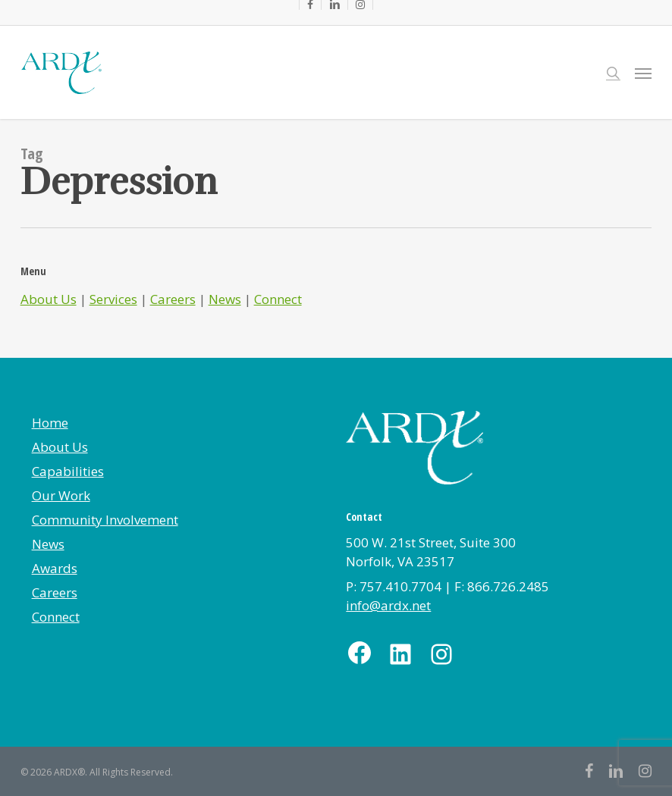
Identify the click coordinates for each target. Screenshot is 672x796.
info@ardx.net (388, 605)
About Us (49, 299)
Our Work (61, 495)
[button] (643, 73)
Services (113, 299)
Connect (278, 299)
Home (50, 423)
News (225, 299)
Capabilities (68, 471)
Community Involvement (105, 520)
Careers (173, 299)
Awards (55, 568)
